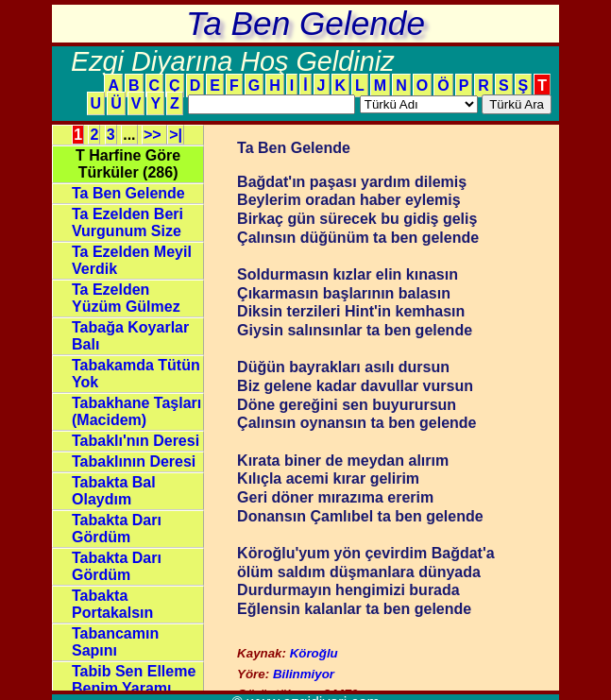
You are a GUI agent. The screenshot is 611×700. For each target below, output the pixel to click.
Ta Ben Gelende (128, 193)
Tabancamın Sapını (115, 642)
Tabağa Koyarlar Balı (130, 336)
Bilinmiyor (304, 674)
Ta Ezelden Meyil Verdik (132, 260)
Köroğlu (314, 653)
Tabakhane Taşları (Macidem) (136, 411)
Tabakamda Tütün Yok (136, 374)
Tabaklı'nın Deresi (136, 441)
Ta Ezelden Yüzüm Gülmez (126, 298)
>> (154, 135)
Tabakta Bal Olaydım (114, 491)
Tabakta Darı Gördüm (117, 529)
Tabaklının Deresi (134, 461)
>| (176, 135)
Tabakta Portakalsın (112, 604)
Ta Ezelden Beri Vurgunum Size (127, 222)
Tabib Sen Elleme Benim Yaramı (134, 680)
